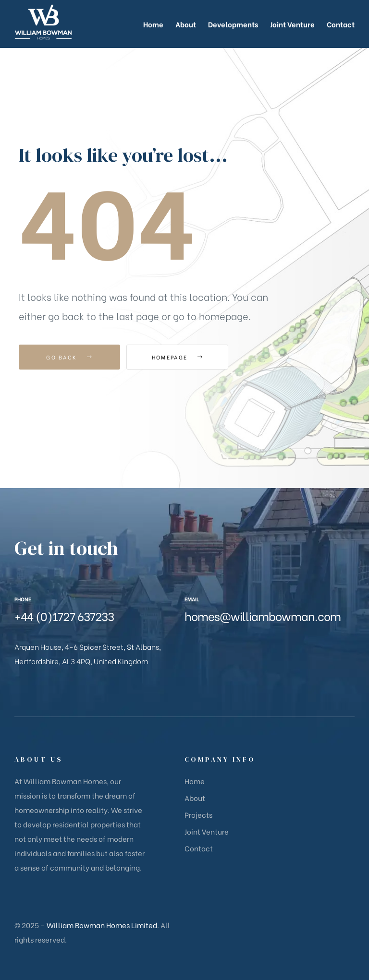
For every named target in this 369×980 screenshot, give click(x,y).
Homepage (179, 357)
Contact (199, 848)
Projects (198, 814)
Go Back (69, 357)
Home (195, 781)
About (195, 798)
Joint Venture (207, 831)
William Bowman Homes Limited (102, 925)
